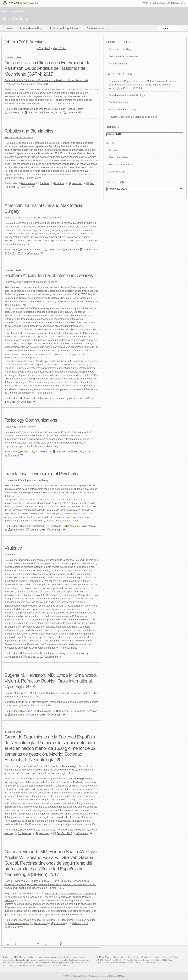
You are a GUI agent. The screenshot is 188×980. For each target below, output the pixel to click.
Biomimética (28, 183)
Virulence (13, 548)
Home (9, 28)
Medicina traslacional (33, 526)
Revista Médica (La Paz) (122, 109)
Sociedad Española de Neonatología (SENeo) (70, 893)
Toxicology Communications (31, 420)
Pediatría (46, 830)
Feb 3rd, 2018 (65, 833)
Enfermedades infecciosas (36, 398)
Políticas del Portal (12, 957)
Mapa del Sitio (178, 3)
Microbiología (46, 653)
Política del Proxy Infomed (65, 28)
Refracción (79, 711)
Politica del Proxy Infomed (123, 56)
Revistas (45, 183)
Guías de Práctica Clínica (69, 109)
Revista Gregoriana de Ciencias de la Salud (133, 117)
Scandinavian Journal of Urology (127, 95)
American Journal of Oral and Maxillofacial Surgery (33, 218)
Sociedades (25, 833)
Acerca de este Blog (31, 28)
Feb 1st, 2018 (53, 113)
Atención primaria (31, 920)
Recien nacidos (87, 920)
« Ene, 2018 (44, 48)
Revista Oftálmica (119, 102)
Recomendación (96, 28)
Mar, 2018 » (59, 48)
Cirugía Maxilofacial (32, 250)
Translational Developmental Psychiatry (41, 474)
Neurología (14, 113)
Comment (71, 113)
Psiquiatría (55, 526)
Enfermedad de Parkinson (36, 109)
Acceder (113, 150)
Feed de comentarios (120, 164)
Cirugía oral (54, 250)
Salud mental (88, 526)
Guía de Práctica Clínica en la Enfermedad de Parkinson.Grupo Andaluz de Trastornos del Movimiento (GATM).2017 (47, 68)
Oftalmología (44, 711)
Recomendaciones (18, 923)
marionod (33, 113)
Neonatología (29, 830)
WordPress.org (117, 172)
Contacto (161, 3)
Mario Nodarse (15, 19)
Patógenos (64, 653)
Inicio (149, 3)
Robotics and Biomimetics (29, 131)
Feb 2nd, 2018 (82, 452)
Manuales (27, 711)
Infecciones (28, 653)
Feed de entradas (119, 157)
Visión (94, 711)
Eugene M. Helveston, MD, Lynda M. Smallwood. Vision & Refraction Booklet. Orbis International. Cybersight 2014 (51, 681)
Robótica (59, 183)
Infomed (78, 976)
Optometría (62, 711)
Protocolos (80, 830)
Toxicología (42, 452)
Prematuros (62, 830)
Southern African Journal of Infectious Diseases (49, 275)
